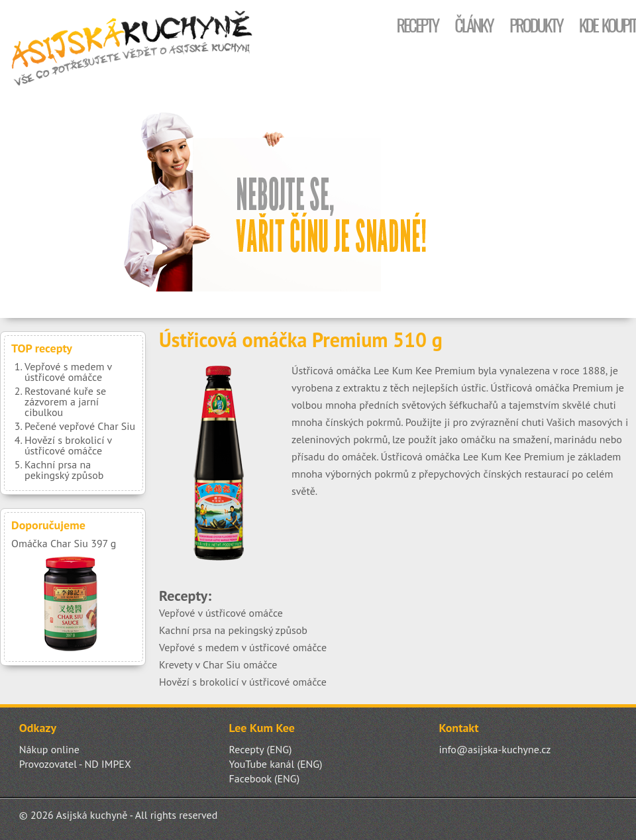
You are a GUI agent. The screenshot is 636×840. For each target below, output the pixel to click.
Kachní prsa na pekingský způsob (64, 470)
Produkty (536, 25)
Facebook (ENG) (265, 778)
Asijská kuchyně (132, 50)
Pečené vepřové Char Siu (80, 426)
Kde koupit (608, 25)
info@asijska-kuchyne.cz (495, 749)
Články (474, 25)
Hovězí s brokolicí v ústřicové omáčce (68, 445)
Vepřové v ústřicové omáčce (221, 613)
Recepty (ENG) (261, 749)
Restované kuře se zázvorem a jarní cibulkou (65, 401)
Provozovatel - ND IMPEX (75, 764)
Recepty (417, 25)
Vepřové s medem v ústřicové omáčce (68, 372)
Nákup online (49, 749)
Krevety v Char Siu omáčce (218, 664)
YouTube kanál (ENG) (276, 764)
